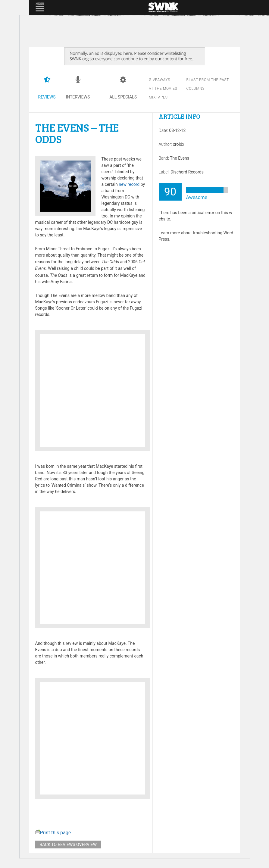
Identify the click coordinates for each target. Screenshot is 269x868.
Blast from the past (208, 80)
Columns (195, 89)
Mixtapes (158, 97)
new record (129, 184)
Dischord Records (187, 172)
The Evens (180, 158)
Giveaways (160, 80)
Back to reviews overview (68, 845)
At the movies (163, 89)
